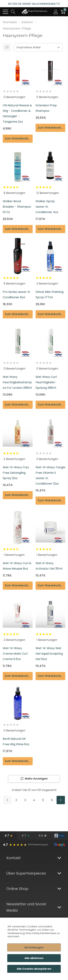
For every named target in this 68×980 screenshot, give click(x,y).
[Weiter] (61, 800)
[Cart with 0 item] (63, 12)
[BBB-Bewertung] (59, 836)
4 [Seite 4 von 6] (34, 800)
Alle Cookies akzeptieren (34, 969)
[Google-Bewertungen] (9, 836)
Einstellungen (34, 947)
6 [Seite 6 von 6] (52, 800)
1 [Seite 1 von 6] (7, 800)
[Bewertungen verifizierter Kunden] (43, 836)
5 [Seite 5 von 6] (43, 800)
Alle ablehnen (34, 958)
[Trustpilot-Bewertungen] (26, 836)
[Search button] (13, 12)
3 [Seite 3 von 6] (25, 800)
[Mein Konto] (56, 12)
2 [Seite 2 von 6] (16, 800)
